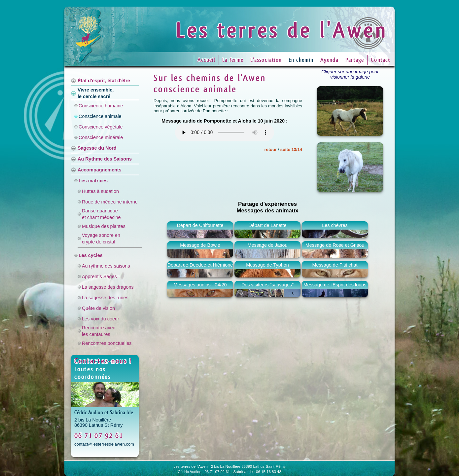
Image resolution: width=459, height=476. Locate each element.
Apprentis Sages (99, 276)
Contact (381, 60)
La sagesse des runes (105, 298)
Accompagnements (100, 170)
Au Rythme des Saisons (105, 159)
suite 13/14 (291, 149)
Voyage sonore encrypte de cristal (101, 238)
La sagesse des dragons (108, 287)
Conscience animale (100, 116)
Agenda (329, 60)
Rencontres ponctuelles (107, 343)
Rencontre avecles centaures (99, 331)
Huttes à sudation (100, 191)
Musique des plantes (104, 226)
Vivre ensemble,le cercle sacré (96, 93)
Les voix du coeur (101, 319)
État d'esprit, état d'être (104, 81)
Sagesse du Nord (97, 148)
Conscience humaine (101, 106)
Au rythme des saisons (106, 266)
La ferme (233, 60)
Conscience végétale (101, 127)
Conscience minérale (101, 137)
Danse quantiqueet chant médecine (101, 214)
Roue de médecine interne (110, 202)
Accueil (207, 60)
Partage (355, 60)
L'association (266, 60)
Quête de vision (98, 308)
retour (271, 149)
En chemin (301, 60)
